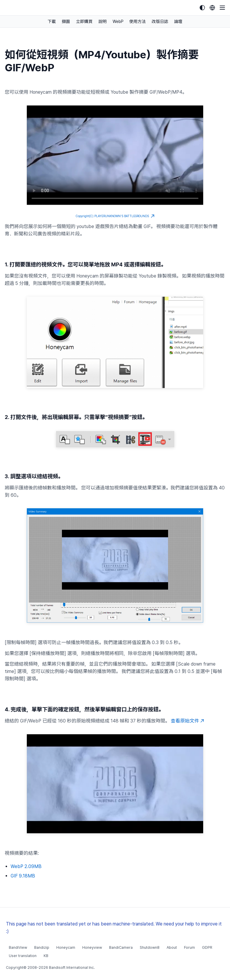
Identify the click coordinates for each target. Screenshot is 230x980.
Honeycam (66, 947)
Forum (189, 947)
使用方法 (138, 22)
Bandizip (42, 947)
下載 (52, 22)
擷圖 (66, 22)
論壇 (178, 22)
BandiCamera (121, 947)
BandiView (18, 947)
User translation (23, 956)
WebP (118, 22)
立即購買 (84, 22)
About (172, 947)
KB (46, 956)
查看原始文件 (187, 721)
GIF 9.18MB (23, 876)
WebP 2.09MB (26, 866)
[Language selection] (212, 8)
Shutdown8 (150, 947)
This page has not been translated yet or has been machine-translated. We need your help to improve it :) (114, 928)
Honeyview (92, 947)
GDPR (207, 947)
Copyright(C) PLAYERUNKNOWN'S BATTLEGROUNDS (115, 216)
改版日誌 (160, 22)
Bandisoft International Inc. (72, 967)
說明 (103, 22)
